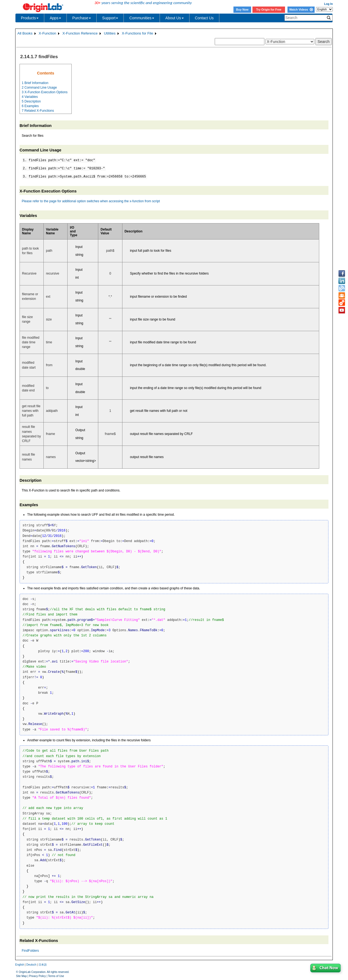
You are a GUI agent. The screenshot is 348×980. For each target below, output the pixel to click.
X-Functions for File (138, 33)
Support (110, 18)
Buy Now (242, 10)
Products (30, 18)
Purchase (82, 18)
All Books (25, 33)
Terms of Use (56, 976)
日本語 (43, 965)
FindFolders (30, 951)
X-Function (48, 33)
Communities (142, 18)
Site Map (21, 976)
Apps (55, 18)
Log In (328, 4)
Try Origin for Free (269, 10)
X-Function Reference (80, 33)
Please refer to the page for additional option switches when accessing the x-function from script (91, 201)
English (20, 965)
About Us (175, 18)
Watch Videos (301, 10)
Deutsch (31, 965)
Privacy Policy (37, 976)
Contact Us (204, 18)
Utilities (110, 33)
